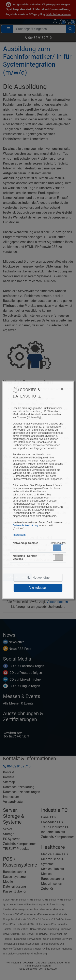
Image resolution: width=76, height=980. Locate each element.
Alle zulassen (38, 588)
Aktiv (58, 548)
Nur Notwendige (38, 577)
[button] (58, 548)
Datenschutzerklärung (25, 525)
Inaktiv (60, 557)
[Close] (54, 389)
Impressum (19, 535)
